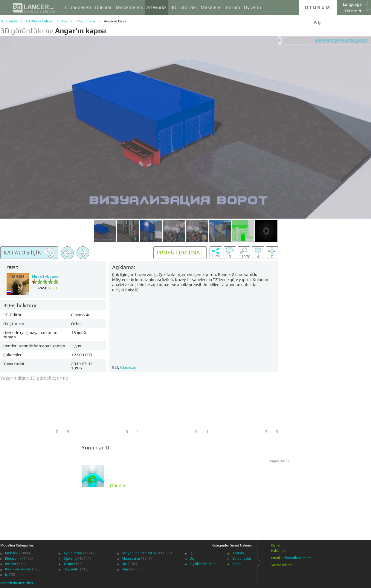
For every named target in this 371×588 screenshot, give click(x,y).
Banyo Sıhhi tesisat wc (140, 553)
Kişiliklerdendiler (18, 569)
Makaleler (211, 7)
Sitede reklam (282, 565)
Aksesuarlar (131, 558)
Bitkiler (11, 564)
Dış (64, 21)
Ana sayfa (9, 21)
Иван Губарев (45, 276)
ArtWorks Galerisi (39, 21)
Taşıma (69, 564)
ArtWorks (156, 7)
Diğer (126, 569)
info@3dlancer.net (296, 558)
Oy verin (252, 7)
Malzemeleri (129, 7)
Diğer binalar (85, 21)
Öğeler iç (70, 558)
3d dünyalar (242, 558)
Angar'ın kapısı (116, 21)
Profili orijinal (180, 252)
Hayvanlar (71, 569)
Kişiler (276, 545)
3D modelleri (77, 7)
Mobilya (11, 553)
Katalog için (29, 253)
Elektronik (13, 558)
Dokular (103, 7)
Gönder (118, 486)
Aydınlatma (73, 553)
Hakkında (278, 551)
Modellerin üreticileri (17, 583)
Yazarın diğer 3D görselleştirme (34, 378)
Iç (6, 575)
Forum (233, 7)
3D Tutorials (184, 7)
